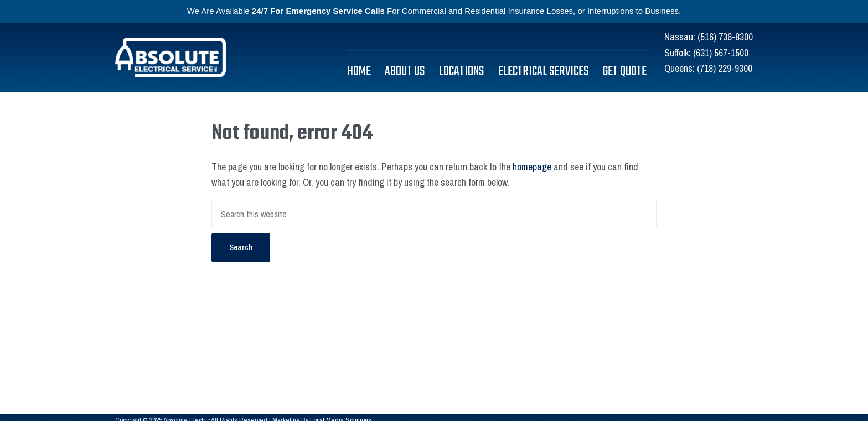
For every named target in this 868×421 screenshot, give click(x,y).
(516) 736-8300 (725, 37)
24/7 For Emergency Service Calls (318, 11)
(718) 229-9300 (725, 68)
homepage (532, 167)
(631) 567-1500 (721, 53)
